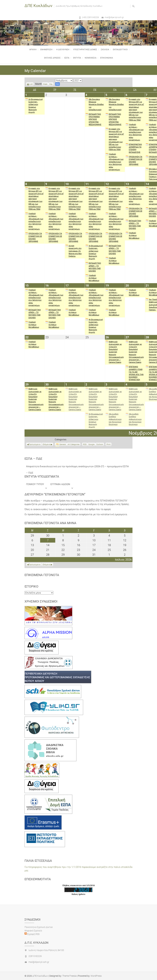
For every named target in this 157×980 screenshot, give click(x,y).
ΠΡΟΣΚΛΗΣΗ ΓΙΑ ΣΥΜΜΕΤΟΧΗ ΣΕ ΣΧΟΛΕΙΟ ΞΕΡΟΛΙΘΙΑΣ (134, 161)
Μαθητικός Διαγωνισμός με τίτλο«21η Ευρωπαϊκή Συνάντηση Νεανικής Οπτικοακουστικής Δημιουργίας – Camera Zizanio (115, 352)
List (31, 84)
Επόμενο (46, 444)
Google (91, 445)
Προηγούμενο (34, 444)
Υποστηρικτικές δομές (85, 49)
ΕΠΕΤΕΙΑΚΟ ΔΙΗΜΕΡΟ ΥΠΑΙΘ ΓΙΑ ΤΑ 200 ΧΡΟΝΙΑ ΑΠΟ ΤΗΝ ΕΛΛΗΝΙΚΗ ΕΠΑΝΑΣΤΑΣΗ (135, 373)
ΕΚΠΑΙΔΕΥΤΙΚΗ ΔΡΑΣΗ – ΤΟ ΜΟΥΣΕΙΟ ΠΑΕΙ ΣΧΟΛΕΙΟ (93, 267)
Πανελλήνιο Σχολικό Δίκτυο (39, 927)
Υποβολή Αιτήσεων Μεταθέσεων (92, 278)
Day (51, 84)
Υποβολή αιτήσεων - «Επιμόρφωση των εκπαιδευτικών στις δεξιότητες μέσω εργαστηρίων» (114, 162)
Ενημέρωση (46, 49)
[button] (5, 33)
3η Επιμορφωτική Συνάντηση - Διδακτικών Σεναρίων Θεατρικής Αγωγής (94, 252)
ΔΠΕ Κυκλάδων (38, 6)
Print (109, 445)
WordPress (96, 976)
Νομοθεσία (91, 58)
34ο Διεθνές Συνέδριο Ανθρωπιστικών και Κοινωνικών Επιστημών (114, 419)
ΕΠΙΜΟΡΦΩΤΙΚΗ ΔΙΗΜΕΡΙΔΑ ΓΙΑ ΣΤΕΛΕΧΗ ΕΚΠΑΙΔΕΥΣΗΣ (134, 148)
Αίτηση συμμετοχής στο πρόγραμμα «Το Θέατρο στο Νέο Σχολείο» (73, 251)
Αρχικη (33, 49)
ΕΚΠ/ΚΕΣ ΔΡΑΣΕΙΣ (52, 58)
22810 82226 (35, 956)
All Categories (74, 444)
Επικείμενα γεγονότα (42, 575)
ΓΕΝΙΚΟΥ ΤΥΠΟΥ (37, 485)
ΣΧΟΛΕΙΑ (105, 49)
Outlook (100, 445)
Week (45, 84)
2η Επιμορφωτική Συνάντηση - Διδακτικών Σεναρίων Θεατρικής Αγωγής (34, 106)
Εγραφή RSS (33, 934)
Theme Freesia (69, 976)
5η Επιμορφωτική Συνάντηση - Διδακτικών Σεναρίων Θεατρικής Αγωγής (94, 420)
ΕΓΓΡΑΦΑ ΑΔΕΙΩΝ (62, 485)
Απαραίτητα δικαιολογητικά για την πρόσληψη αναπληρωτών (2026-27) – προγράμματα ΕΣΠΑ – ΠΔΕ (77, 467)
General (61, 444)
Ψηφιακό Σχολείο (33, 931)
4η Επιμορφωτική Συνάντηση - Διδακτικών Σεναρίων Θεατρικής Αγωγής (94, 326)
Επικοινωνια (107, 58)
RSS (85, 444)
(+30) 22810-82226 (90, 17)
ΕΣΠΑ (67, 58)
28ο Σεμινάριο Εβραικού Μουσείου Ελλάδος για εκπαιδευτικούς (95, 104)
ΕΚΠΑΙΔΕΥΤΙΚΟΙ (120, 49)
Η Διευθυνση (63, 49)
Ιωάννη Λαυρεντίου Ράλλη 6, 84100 (46, 950)
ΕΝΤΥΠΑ (77, 58)
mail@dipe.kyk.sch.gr (114, 17)
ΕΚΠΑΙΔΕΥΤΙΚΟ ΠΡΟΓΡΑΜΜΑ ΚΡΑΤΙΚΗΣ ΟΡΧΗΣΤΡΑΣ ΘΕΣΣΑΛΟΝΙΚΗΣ (93, 119)
